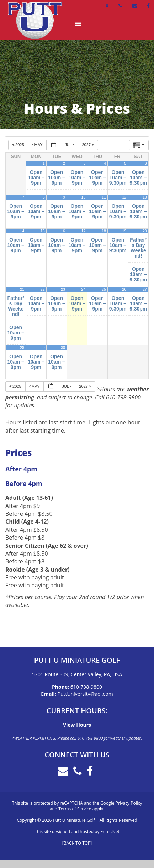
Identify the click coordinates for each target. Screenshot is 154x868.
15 (43, 231)
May (38, 145)
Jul (70, 145)
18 (104, 231)
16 (63, 231)
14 (22, 231)
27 (145, 289)
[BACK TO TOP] (77, 843)
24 (84, 289)
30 (63, 348)
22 (43, 289)
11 (104, 197)
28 (22, 348)
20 (145, 231)
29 (43, 348)
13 (145, 197)
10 (84, 197)
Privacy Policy (129, 803)
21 (22, 289)
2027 (88, 145)
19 (124, 231)
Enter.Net (110, 832)
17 (84, 231)
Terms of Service (75, 809)
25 (104, 289)
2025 (19, 145)
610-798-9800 (86, 687)
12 (124, 197)
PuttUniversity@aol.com (85, 694)
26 (124, 289)
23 (63, 289)
